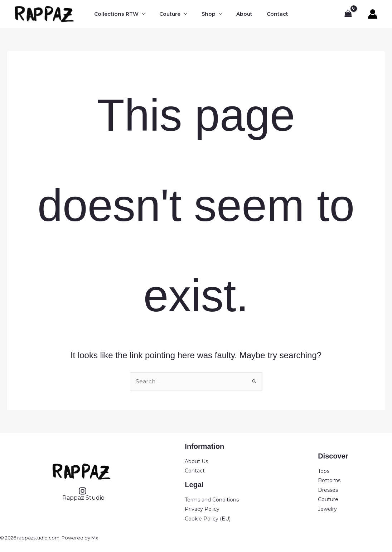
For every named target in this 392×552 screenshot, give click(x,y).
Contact (195, 471)
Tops (324, 471)
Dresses (328, 490)
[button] (140, 14)
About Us (196, 461)
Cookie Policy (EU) (208, 519)
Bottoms (329, 480)
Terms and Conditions (212, 500)
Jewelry (327, 509)
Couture (328, 499)
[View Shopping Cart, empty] (348, 14)
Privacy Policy (202, 509)
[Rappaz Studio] (83, 494)
